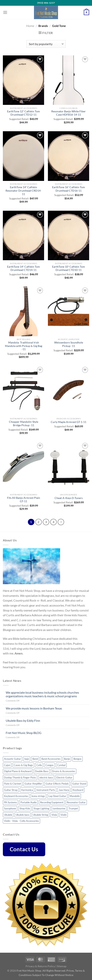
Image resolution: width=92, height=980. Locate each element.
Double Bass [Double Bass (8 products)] (42, 771)
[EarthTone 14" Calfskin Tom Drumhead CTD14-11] (23, 235)
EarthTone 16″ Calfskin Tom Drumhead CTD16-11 (69, 189)
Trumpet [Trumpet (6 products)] (73, 808)
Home (30, 26)
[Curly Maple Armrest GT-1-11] (69, 391)
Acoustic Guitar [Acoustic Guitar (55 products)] (13, 759)
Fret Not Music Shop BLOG (24, 733)
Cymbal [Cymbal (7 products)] (61, 765)
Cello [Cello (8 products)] (39, 765)
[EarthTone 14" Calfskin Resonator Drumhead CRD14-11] (23, 156)
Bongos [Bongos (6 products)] (77, 759)
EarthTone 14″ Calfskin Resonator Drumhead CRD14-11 (23, 191)
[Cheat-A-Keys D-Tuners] (69, 467)
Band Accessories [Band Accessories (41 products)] (51, 759)
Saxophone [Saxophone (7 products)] (10, 808)
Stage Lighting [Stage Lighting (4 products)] (41, 808)
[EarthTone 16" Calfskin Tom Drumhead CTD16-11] (69, 156)
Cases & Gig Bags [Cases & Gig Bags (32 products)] (23, 765)
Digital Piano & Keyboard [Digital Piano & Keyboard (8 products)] (18, 771)
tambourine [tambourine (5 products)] (59, 808)
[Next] (61, 522)
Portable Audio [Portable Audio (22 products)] (29, 802)
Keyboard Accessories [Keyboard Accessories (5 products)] (16, 796)
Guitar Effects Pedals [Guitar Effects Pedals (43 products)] (57, 784)
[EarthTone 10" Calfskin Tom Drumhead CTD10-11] (69, 235)
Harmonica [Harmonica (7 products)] (27, 790)
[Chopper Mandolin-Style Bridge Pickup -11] (23, 391)
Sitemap (62, 966)
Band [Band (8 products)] (35, 759)
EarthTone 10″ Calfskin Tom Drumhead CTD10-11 (69, 268)
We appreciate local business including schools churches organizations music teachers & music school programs (42, 694)
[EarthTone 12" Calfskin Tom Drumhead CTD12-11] (23, 80)
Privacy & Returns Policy (40, 966)
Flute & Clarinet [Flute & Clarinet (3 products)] (13, 784)
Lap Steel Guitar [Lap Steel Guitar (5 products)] (57, 796)
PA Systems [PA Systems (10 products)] (10, 802)
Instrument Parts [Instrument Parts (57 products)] (46, 790)
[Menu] (5, 12)
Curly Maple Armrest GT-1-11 (69, 422)
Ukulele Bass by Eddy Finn (23, 720)
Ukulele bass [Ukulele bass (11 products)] (23, 815)
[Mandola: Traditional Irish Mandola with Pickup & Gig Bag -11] (23, 311)
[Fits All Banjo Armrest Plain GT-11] (23, 467)
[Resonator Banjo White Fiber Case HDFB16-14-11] (69, 80)
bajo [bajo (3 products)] (27, 759)
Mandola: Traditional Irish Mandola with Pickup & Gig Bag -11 (24, 346)
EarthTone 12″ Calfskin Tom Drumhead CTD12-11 (23, 113)
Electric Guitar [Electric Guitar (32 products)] (64, 778)
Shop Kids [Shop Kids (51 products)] (25, 808)
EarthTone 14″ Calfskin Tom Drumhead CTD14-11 (23, 268)
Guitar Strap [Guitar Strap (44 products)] (11, 790)
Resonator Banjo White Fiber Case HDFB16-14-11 (69, 113)
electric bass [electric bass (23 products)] (46, 778)
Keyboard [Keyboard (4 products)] (78, 790)
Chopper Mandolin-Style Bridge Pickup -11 (24, 424)
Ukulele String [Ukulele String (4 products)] (40, 815)
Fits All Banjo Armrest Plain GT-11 (24, 500)
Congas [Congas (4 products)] (50, 765)
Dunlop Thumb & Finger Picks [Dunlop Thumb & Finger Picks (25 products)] (20, 778)
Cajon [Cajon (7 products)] (7, 765)
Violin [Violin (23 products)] (64, 815)
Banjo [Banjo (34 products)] (67, 759)
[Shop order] (46, 44)
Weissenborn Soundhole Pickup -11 (69, 344)
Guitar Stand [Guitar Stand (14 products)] (79, 784)
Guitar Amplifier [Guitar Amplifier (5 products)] (33, 784)
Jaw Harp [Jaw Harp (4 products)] (64, 790)
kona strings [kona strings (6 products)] (38, 796)
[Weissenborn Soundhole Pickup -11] (69, 311)
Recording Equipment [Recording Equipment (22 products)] (52, 802)
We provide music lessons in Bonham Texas (34, 708)
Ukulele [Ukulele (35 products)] (8, 815)
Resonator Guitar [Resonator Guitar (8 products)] (76, 802)
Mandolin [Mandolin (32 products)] (75, 796)
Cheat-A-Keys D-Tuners (69, 498)
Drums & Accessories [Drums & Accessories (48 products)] (64, 771)
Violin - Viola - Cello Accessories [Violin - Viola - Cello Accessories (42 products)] (21, 821)
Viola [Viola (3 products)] (54, 815)
